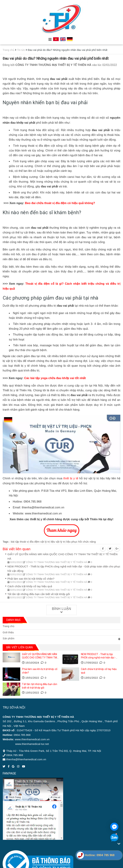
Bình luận (62, 610)
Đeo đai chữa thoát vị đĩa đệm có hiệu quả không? (60, 203)
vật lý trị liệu (48, 542)
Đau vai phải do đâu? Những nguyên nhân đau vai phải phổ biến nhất (56, 58)
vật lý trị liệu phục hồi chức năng (76, 542)
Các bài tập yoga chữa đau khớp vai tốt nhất (55, 378)
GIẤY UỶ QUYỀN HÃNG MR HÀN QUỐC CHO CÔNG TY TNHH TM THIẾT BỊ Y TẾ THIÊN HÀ (39, 658)
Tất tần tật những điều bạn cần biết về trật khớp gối (39, 594)
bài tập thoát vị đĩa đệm (25, 542)
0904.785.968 (15, 755)
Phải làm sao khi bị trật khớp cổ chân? (31, 579)
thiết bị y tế (71, 478)
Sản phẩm (9, 638)
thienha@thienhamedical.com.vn (26, 759)
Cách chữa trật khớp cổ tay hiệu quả (30, 586)
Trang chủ (9, 626)
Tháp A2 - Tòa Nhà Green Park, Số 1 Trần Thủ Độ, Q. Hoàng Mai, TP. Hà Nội (54, 751)
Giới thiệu (8, 632)
